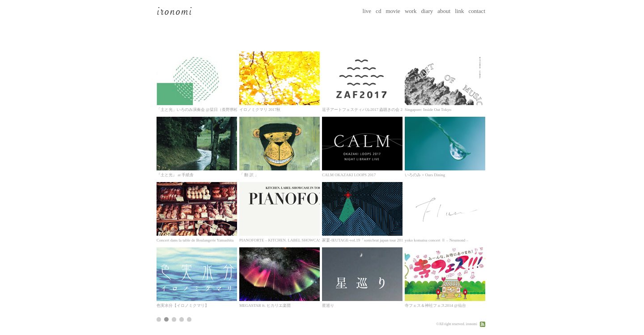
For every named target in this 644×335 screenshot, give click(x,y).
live (367, 11)
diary (427, 11)
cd (378, 11)
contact (477, 11)
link (459, 11)
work (411, 11)
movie (393, 11)
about (444, 11)
